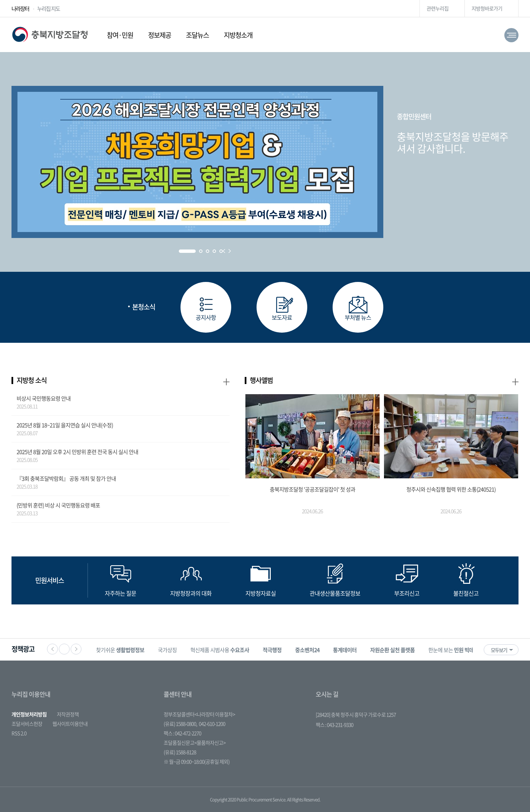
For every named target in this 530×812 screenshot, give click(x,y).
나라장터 (20, 8)
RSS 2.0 (19, 733)
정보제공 (160, 35)
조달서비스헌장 (27, 724)
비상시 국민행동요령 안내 (44, 398)
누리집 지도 (49, 8)
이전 (52, 649)
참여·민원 (120, 35)
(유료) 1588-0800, (180, 724)
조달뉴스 (197, 35)
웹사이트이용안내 (70, 724)
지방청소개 (238, 35)
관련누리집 (438, 8)
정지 (64, 649)
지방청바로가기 (487, 8)
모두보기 (499, 650)
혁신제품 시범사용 (220, 650)
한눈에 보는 (456, 650)
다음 (76, 649)
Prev (224, 251)
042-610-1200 (212, 724)
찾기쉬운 (120, 650)
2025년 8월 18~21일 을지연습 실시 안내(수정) (65, 425)
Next (230, 251)
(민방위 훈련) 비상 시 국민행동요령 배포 (58, 505)
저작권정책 (68, 714)
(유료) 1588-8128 (180, 752)
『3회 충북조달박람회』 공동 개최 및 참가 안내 (66, 478)
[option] (120, 650)
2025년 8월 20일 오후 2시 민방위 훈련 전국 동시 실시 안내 (77, 452)
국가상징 (167, 650)
